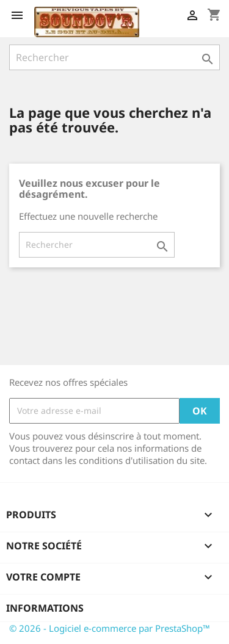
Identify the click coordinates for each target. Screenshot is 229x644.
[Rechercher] (114, 57)
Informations (45, 608)
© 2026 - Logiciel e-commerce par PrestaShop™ (110, 628)
